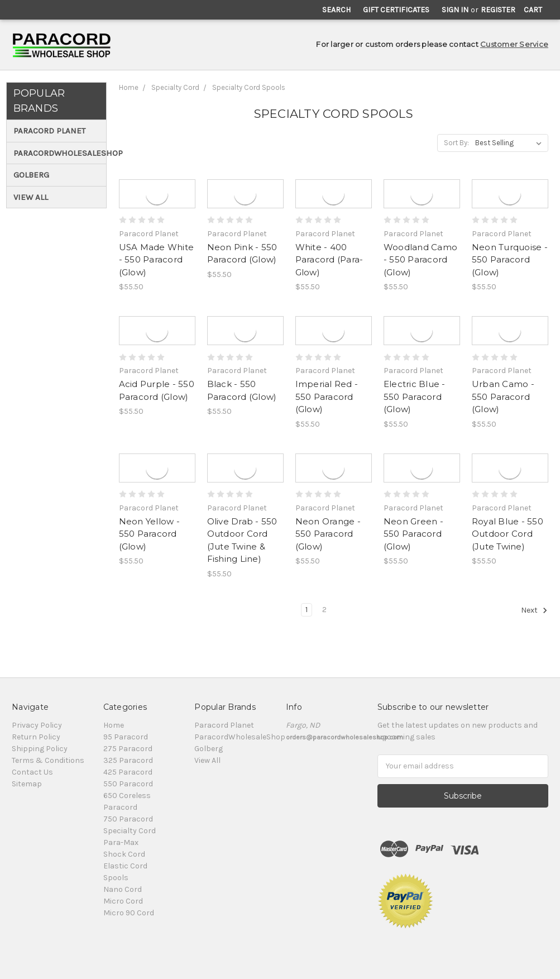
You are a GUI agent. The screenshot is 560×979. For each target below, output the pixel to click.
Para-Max (121, 842)
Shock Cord (124, 854)
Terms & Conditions (48, 760)
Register (498, 10)
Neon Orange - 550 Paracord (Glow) (328, 534)
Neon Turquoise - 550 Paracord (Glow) (510, 260)
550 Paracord (128, 784)
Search (336, 10)
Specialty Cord (175, 87)
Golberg (31, 175)
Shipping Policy (40, 749)
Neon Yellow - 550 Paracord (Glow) (149, 534)
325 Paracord (128, 760)
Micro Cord (123, 901)
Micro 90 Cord (129, 913)
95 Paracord (126, 737)
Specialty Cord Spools (249, 87)
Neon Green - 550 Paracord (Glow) (413, 534)
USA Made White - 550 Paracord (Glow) (157, 260)
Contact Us (32, 772)
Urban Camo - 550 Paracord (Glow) (503, 397)
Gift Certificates (396, 10)
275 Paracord (128, 749)
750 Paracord (128, 819)
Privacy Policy (37, 725)
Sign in (455, 10)
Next (534, 610)
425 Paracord (128, 772)
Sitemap (27, 784)
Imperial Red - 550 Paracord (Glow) (327, 397)
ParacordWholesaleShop (58, 153)
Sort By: (456, 143)
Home (129, 87)
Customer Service (514, 44)
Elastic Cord (125, 866)
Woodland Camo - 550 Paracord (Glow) (420, 260)
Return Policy (36, 737)
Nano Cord (123, 889)
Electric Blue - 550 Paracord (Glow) (415, 397)
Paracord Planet (49, 131)
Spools (116, 878)
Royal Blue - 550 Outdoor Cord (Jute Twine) (508, 534)
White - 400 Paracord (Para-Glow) (329, 260)
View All (31, 197)
